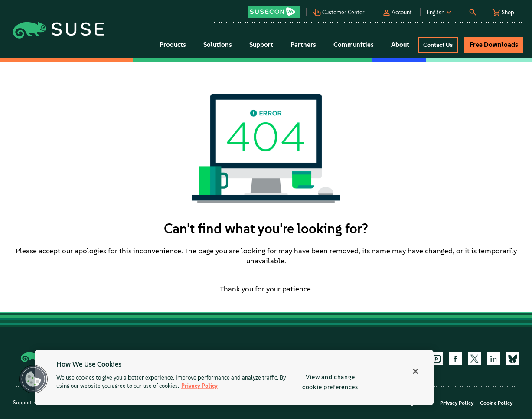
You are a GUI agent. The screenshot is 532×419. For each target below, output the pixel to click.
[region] (234, 378)
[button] (276, 9)
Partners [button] (303, 45)
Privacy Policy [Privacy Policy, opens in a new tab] (199, 386)
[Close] (415, 371)
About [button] (400, 45)
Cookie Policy (496, 403)
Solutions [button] (218, 45)
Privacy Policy (457, 403)
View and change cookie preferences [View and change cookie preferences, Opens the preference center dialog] (330, 382)
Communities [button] (354, 45)
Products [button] (173, 45)
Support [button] (261, 45)
